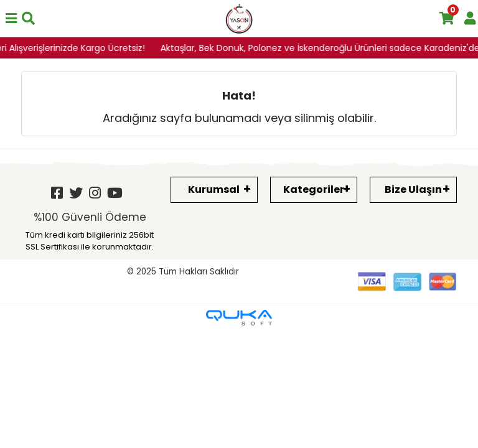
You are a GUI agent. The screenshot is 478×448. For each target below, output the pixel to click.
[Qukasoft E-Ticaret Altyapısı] (239, 318)
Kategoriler (314, 189)
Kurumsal (214, 189)
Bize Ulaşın (413, 189)
